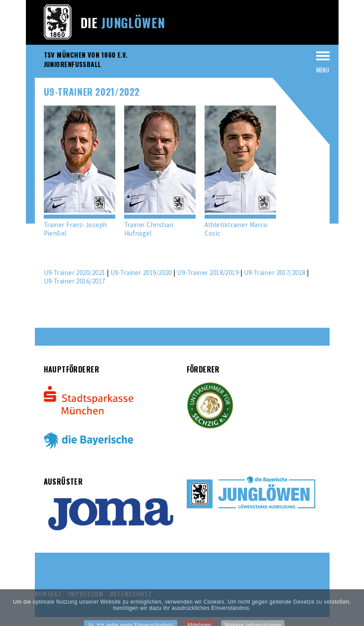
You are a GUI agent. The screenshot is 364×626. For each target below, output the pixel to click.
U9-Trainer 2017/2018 (275, 273)
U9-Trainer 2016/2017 (75, 281)
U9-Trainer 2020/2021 (75, 273)
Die (123, 23)
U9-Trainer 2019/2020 (141, 273)
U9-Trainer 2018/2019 (208, 273)
